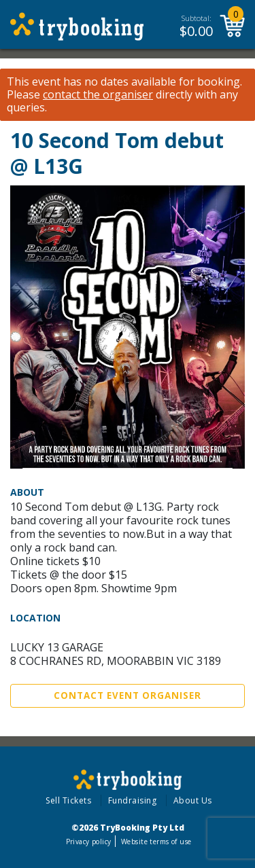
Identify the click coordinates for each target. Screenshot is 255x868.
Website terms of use (156, 842)
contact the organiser (98, 95)
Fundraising (133, 800)
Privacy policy (89, 842)
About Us (193, 800)
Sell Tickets (68, 800)
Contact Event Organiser (128, 695)
